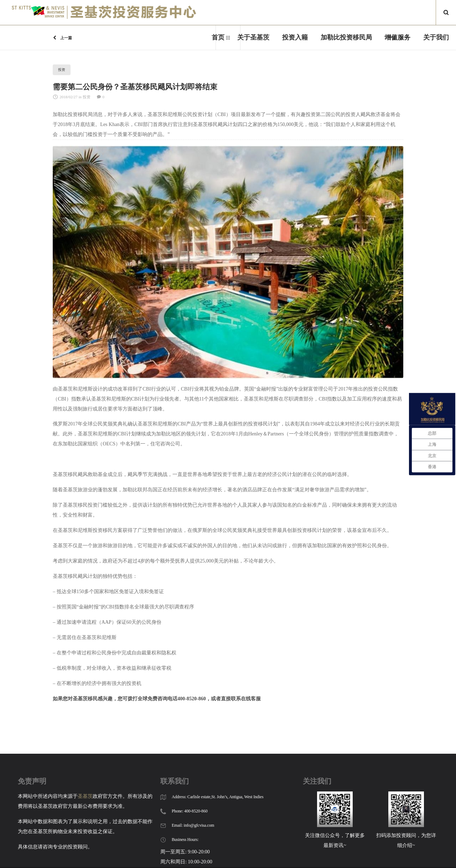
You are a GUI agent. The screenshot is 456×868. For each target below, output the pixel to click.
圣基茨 (85, 796)
